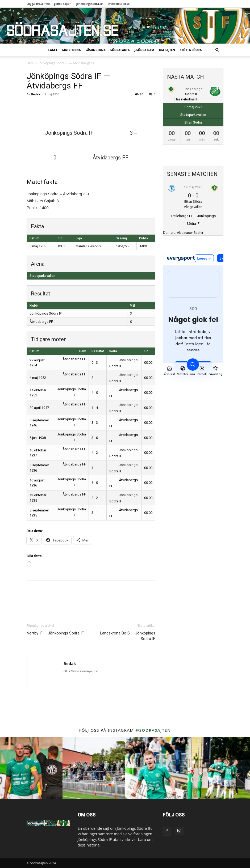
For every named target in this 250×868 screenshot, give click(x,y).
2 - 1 (95, 378)
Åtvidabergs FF (41, 322)
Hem (30, 63)
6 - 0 (95, 483)
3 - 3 (95, 423)
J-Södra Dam (144, 50)
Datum (34, 351)
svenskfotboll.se (119, 4)
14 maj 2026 (193, 187)
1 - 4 (95, 408)
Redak (36, 94)
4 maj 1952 (38, 378)
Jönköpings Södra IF (46, 313)
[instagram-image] (31, 768)
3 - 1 (95, 513)
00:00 (148, 363)
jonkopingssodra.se (90, 4)
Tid (146, 351)
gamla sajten (63, 4)
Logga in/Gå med (38, 4)
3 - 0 (95, 438)
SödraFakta (120, 50)
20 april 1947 (39, 408)
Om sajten (167, 50)
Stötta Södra (191, 50)
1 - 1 (95, 468)
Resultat (98, 351)
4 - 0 (95, 393)
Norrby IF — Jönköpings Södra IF (55, 633)
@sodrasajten (153, 730)
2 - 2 (95, 498)
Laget (53, 50)
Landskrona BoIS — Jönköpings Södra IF (128, 636)
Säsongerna (96, 50)
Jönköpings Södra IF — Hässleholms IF (188, 94)
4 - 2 (95, 453)
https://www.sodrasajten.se (81, 671)
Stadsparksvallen (42, 276)
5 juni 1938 (38, 438)
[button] (217, 50)
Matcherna (72, 50)
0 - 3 (95, 363)
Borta (113, 351)
